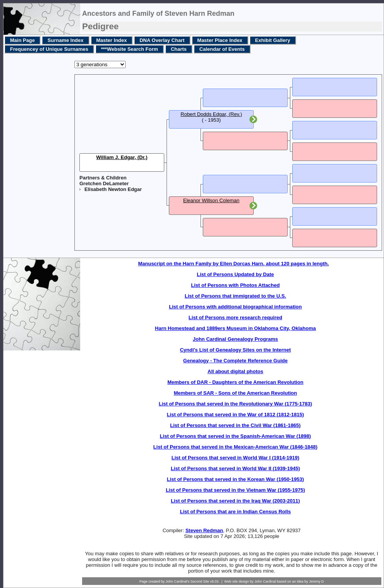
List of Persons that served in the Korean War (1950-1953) (236, 479)
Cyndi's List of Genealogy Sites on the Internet (236, 350)
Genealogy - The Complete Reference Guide (235, 361)
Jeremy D (317, 581)
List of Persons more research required (235, 317)
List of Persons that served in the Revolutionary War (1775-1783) (236, 404)
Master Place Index (220, 40)
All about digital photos (235, 371)
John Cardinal (265, 581)
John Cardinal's (177, 581)
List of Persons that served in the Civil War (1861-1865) (235, 425)
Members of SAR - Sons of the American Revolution (236, 393)
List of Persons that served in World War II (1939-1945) (235, 468)
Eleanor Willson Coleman (211, 200)
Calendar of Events (222, 49)
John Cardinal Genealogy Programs (235, 339)
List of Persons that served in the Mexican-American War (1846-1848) (236, 447)
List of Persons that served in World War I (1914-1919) (236, 458)
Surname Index (65, 40)
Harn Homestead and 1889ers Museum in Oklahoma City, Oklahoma (235, 328)
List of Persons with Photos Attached (236, 285)
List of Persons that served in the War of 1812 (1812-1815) (236, 415)
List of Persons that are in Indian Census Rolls (236, 512)
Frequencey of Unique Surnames (49, 49)
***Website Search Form (130, 49)
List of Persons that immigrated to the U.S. (235, 296)
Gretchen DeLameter (104, 183)
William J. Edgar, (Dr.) (122, 157)
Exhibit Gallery (273, 40)
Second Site (200, 581)
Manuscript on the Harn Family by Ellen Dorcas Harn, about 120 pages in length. (233, 264)
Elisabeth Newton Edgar (113, 189)
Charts (179, 49)
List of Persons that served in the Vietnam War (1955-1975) (235, 490)
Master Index (112, 40)
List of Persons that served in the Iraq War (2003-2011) (235, 501)
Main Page (22, 40)
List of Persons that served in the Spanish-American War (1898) (236, 436)
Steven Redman (204, 530)
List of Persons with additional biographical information (235, 307)
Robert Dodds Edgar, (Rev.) (211, 114)
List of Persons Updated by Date (235, 274)
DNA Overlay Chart (162, 40)
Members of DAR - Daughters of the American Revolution (235, 382)
